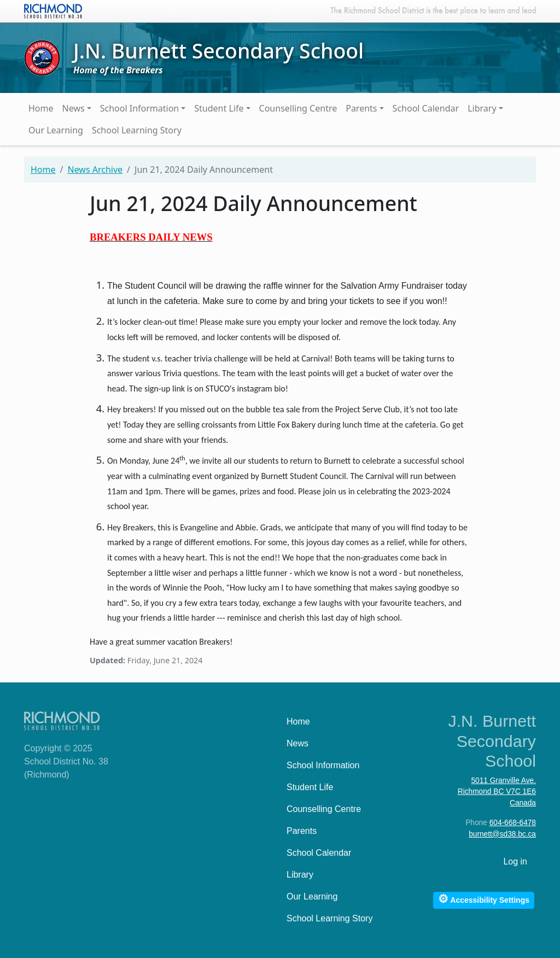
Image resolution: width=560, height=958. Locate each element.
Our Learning (56, 130)
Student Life (219, 108)
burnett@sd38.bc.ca (502, 834)
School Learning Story (137, 130)
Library (482, 108)
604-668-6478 (513, 823)
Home (41, 108)
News (74, 108)
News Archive (95, 170)
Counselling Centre (298, 108)
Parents (361, 108)
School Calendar (426, 108)
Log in (515, 861)
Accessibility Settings (484, 899)
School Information (140, 108)
